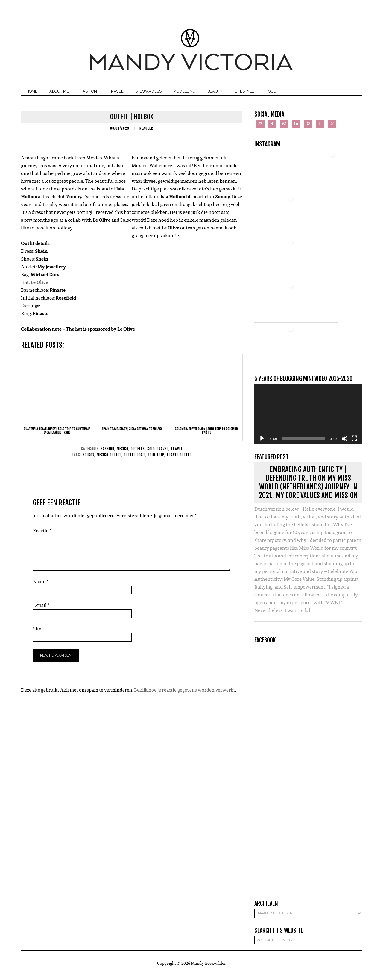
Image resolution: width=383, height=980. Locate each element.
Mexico (123, 453)
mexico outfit (109, 459)
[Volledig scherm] (354, 443)
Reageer (146, 133)
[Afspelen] (262, 443)
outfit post (134, 459)
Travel (177, 453)
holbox (88, 459)
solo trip (156, 459)
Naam (41, 586)
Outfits (138, 453)
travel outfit (179, 459)
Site (37, 633)
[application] (308, 419)
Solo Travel (158, 453)
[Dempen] (345, 443)
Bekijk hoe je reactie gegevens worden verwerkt (185, 694)
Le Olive (39, 287)
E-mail (41, 610)
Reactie (42, 535)
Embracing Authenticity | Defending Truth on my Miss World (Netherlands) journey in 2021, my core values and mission (308, 487)
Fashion (108, 453)
